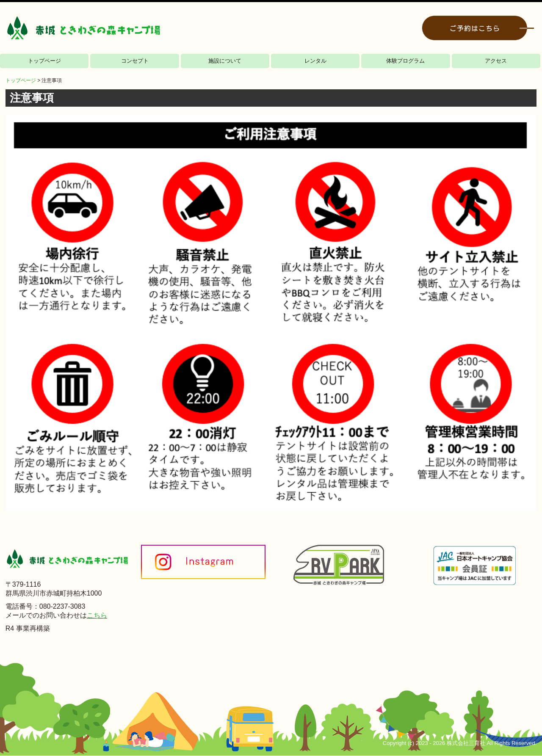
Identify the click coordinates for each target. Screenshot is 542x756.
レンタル (315, 61)
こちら (97, 615)
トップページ (44, 61)
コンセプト (135, 61)
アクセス (496, 61)
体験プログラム (405, 61)
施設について (225, 61)
